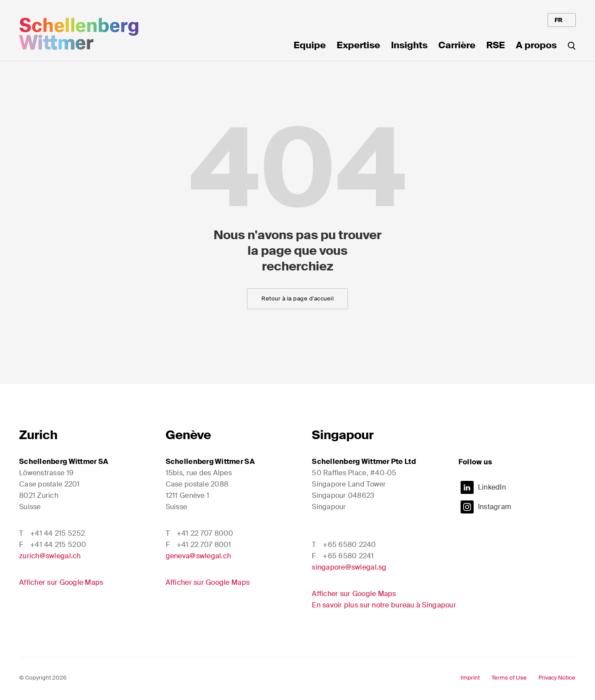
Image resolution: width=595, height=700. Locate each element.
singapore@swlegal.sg (349, 567)
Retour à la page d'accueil (297, 298)
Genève (188, 435)
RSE (496, 46)
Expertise (358, 46)
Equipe (310, 46)
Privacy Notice (557, 678)
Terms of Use (509, 678)
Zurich (38, 435)
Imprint (470, 678)
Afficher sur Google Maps (61, 582)
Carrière (457, 46)
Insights (409, 46)
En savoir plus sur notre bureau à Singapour (384, 605)
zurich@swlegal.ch (50, 556)
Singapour (343, 435)
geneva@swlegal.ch (199, 556)
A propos (536, 46)
